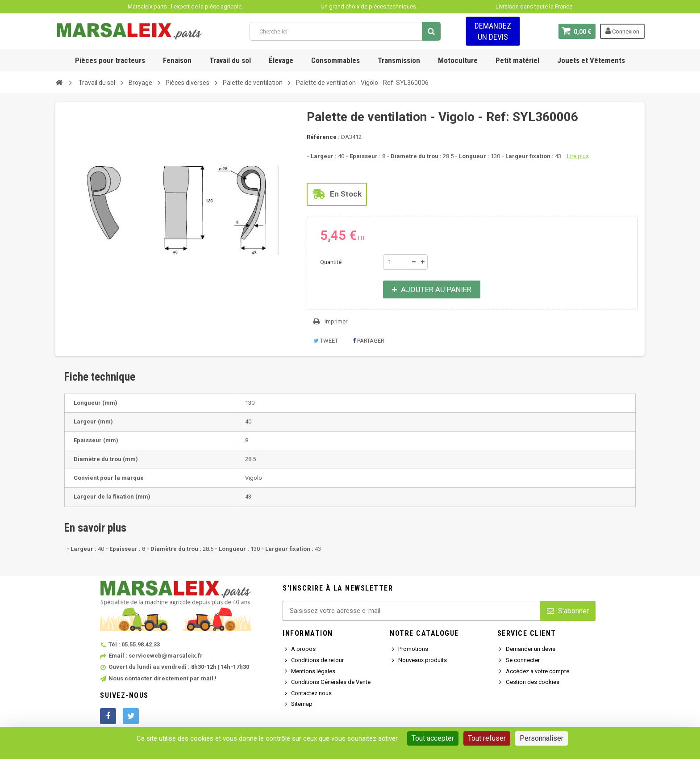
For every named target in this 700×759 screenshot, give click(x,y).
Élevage (281, 60)
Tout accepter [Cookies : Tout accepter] (433, 738)
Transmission (399, 60)
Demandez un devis (493, 31)
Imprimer (336, 321)
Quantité (331, 262)
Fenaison (177, 60)
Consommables (335, 60)
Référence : (323, 137)
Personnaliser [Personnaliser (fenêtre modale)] (542, 738)
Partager (369, 341)
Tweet (326, 341)
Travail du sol (230, 60)
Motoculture (458, 60)
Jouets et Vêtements (591, 60)
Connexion (622, 31)
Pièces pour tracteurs (110, 60)
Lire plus (578, 156)
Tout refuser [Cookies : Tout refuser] (487, 738)
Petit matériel (517, 60)
